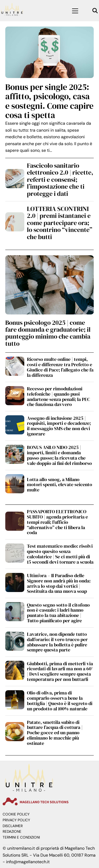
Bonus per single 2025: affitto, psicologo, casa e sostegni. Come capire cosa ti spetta (49, 101)
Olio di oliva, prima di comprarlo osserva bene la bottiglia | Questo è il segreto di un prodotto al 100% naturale (60, 701)
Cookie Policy (16, 814)
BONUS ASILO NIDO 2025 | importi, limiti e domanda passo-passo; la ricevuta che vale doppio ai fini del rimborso (59, 455)
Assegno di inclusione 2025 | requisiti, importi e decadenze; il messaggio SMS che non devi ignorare (59, 426)
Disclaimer (13, 826)
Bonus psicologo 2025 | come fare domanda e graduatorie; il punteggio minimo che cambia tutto (48, 333)
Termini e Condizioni (21, 837)
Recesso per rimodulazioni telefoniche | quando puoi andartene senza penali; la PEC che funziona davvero (58, 396)
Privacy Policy (16, 820)
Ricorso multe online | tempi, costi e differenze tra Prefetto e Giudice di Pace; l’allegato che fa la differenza (60, 367)
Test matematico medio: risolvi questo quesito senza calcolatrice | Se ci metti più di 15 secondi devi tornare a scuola (60, 554)
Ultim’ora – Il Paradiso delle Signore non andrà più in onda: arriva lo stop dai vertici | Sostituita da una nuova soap (59, 583)
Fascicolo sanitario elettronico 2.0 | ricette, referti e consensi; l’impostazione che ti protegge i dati (60, 180)
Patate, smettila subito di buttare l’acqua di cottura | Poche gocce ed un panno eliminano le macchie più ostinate (55, 733)
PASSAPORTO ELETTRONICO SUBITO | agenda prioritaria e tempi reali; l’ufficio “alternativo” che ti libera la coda (57, 522)
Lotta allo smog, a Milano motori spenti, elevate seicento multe (60, 485)
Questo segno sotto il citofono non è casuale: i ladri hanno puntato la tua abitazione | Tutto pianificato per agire (58, 613)
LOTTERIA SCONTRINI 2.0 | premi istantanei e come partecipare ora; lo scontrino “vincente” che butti (60, 223)
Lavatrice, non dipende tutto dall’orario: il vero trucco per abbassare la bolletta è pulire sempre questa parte (57, 642)
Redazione (12, 832)
